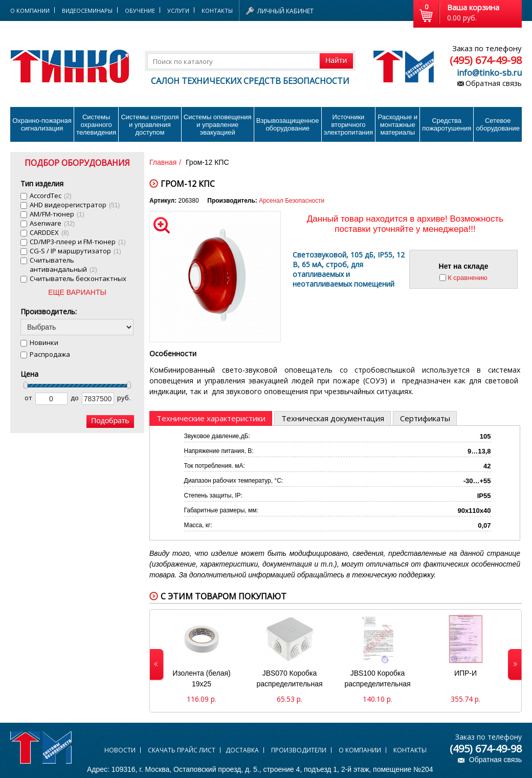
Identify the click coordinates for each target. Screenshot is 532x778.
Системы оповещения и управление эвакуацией (218, 125)
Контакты (217, 10)
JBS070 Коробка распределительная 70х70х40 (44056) (289, 680)
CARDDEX (49, 232)
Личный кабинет (285, 11)
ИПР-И (465, 673)
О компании (360, 750)
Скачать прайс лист (182, 750)
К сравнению (468, 278)
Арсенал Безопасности (292, 201)
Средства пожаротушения (447, 124)
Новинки (44, 342)
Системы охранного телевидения (96, 125)
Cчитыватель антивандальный (63, 265)
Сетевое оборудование (498, 124)
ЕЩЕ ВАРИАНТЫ (77, 292)
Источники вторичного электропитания (348, 125)
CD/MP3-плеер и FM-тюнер (78, 242)
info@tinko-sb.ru (489, 73)
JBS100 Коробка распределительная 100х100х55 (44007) (377, 680)
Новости (120, 750)
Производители (299, 750)
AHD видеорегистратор (75, 205)
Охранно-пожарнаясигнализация (42, 124)
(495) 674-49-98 (486, 60)
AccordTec (51, 196)
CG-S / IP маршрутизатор (75, 251)
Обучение (140, 10)
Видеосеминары (87, 10)
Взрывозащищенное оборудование (288, 124)
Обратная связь (494, 83)
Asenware (52, 223)
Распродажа (50, 354)
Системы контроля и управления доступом (150, 125)
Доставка (242, 750)
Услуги (178, 10)
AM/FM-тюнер (57, 214)
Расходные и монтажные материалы (398, 125)
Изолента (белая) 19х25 (201, 678)
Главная (163, 162)
